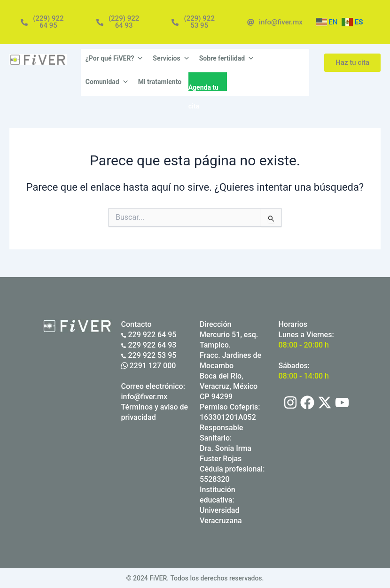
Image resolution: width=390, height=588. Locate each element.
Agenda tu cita (203, 87)
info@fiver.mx (144, 397)
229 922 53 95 (149, 355)
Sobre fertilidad (227, 58)
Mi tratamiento (160, 82)
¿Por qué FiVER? (115, 58)
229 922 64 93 (149, 345)
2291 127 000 (149, 366)
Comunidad (107, 82)
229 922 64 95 (149, 335)
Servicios (171, 58)
